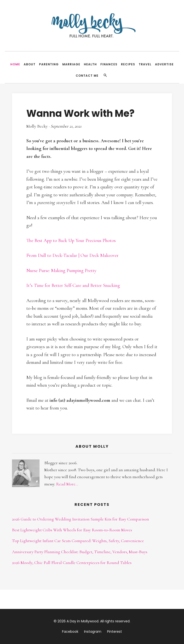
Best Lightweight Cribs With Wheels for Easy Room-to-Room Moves (72, 530)
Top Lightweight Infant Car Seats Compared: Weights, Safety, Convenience (78, 541)
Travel (145, 64)
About (30, 64)
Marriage (71, 64)
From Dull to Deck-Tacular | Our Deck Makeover (72, 255)
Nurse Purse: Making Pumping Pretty (61, 271)
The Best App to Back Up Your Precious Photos (71, 241)
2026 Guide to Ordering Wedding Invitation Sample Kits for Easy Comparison (80, 519)
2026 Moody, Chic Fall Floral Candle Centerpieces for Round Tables (72, 563)
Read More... (67, 484)
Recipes (128, 64)
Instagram (93, 632)
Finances (109, 64)
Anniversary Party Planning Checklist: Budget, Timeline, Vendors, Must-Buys (80, 552)
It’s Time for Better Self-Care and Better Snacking (73, 285)
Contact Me (87, 76)
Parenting (49, 64)
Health (90, 64)
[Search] (105, 75)
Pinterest (115, 632)
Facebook (70, 632)
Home (15, 64)
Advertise (164, 64)
